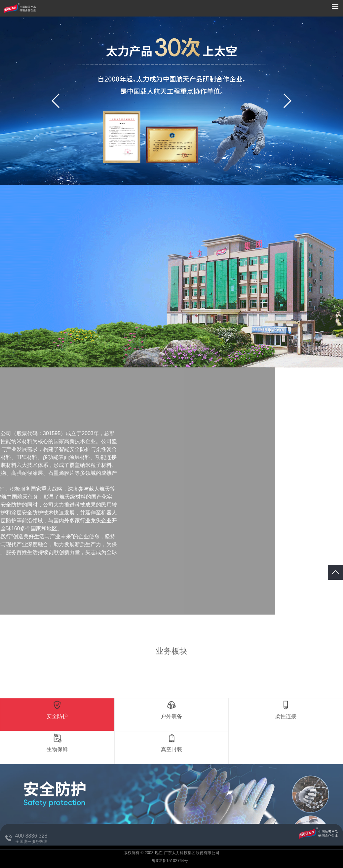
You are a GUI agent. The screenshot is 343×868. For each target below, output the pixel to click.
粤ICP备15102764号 (170, 861)
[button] (287, 101)
